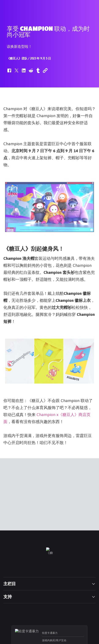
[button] (9, 73)
